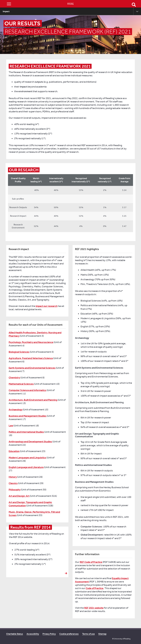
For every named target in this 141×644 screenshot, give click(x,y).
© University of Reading (121, 639)
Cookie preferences (69, 634)
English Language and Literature (26, 467)
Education (14, 451)
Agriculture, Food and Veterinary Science (31, 358)
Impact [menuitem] (6, 11)
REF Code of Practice (91, 562)
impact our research (47, 306)
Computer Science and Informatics (27, 390)
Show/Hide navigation (9, 4)
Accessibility (33, 634)
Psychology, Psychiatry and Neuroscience (31, 342)
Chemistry (14, 378)
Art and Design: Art (19, 496)
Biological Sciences (19, 352)
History (13, 477)
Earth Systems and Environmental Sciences (32, 368)
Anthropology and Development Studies (30, 442)
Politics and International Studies (26, 432)
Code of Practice (95, 588)
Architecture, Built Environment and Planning (33, 400)
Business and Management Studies (28, 416)
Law (11, 426)
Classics (13, 483)
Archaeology (16, 410)
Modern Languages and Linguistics (27, 458)
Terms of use (88, 634)
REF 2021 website (94, 608)
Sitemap (102, 634)
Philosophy (15, 490)
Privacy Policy (49, 634)
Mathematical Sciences (21, 384)
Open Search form (134, 5)
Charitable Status (15, 634)
